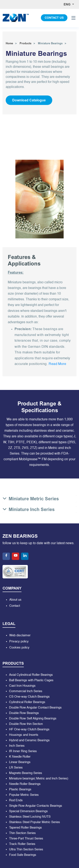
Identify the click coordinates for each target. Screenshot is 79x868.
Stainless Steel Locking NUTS (30, 817)
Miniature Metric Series (34, 499)
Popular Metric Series (24, 795)
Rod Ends (16, 800)
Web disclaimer (20, 635)
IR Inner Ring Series (23, 751)
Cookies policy (19, 648)
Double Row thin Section (26, 724)
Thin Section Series (22, 833)
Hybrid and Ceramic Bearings (29, 740)
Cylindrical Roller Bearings (27, 702)
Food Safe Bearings (23, 855)
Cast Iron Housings (22, 686)
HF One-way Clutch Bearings (29, 729)
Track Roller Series (22, 844)
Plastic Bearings (20, 789)
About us (15, 600)
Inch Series (17, 746)
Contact (15, 606)
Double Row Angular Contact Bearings (35, 708)
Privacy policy (19, 641)
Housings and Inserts (24, 735)
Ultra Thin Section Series (26, 849)
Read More (57, 364)
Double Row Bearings (24, 713)
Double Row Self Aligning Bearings (33, 718)
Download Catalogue (29, 100)
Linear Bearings (20, 762)
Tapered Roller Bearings (25, 828)
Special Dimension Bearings (28, 811)
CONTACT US (54, 18)
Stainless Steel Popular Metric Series (35, 822)
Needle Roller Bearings (25, 784)
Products (25, 43)
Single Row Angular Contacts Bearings (36, 806)
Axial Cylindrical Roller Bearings (31, 675)
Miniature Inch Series (32, 509)
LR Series (16, 768)
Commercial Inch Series (26, 691)
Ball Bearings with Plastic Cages (31, 680)
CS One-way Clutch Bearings (29, 697)
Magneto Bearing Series (26, 773)
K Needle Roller (20, 757)
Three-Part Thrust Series (26, 839)
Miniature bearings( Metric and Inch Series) (39, 778)
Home (9, 43)
